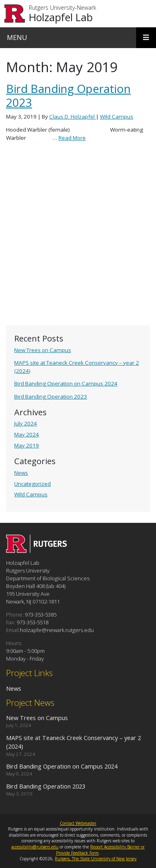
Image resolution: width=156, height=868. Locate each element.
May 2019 (27, 445)
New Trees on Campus (43, 350)
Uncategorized (32, 484)
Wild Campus (31, 494)
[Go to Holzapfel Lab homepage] (37, 551)
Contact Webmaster (78, 823)
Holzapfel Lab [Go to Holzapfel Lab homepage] (61, 17)
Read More (72, 138)
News (21, 473)
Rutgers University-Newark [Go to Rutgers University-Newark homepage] (63, 8)
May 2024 (27, 434)
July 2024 (26, 423)
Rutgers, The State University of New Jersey (96, 859)
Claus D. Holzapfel (73, 117)
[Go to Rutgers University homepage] (15, 14)
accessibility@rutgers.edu (35, 847)
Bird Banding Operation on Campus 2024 (66, 383)
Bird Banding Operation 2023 (51, 397)
